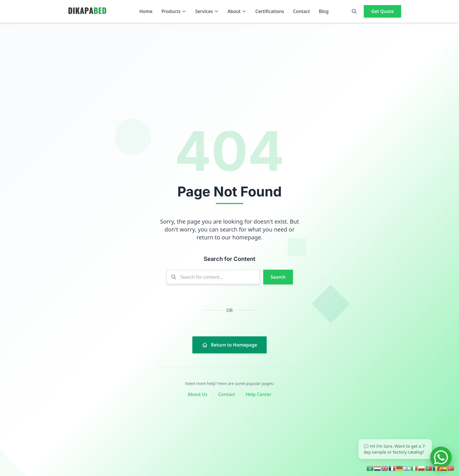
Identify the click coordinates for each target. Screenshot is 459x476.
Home (146, 11)
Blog (324, 11)
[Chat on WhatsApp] (441, 457)
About (237, 11)
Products (174, 11)
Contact (302, 11)
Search (278, 277)
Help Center (259, 394)
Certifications (270, 11)
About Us (197, 394)
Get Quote (382, 11)
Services (207, 11)
